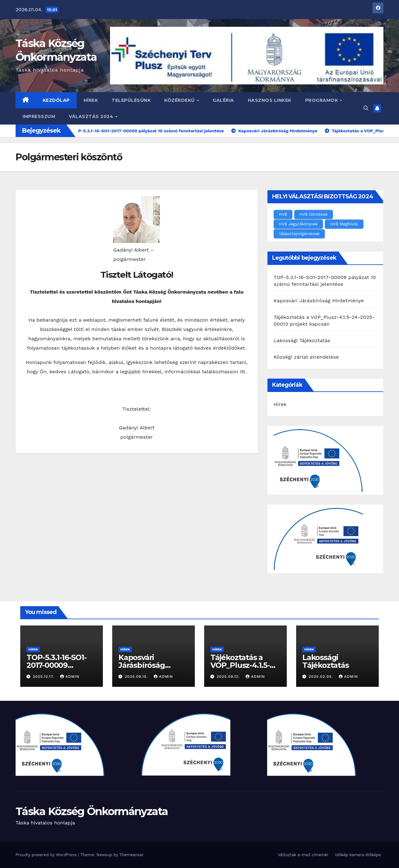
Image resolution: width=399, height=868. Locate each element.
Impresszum (39, 116)
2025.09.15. (137, 677)
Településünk (131, 100)
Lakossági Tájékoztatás (302, 340)
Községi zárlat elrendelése (306, 357)
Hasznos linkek (270, 100)
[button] (366, 108)
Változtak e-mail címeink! (303, 855)
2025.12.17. (44, 677)
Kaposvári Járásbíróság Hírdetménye (319, 301)
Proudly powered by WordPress (47, 855)
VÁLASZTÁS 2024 (92, 116)
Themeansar (131, 855)
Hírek (91, 100)
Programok (322, 100)
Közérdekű (180, 100)
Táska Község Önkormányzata (92, 811)
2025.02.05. (322, 677)
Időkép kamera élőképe (358, 855)
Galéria (223, 100)
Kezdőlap (56, 100)
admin (70, 677)
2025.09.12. (229, 677)
